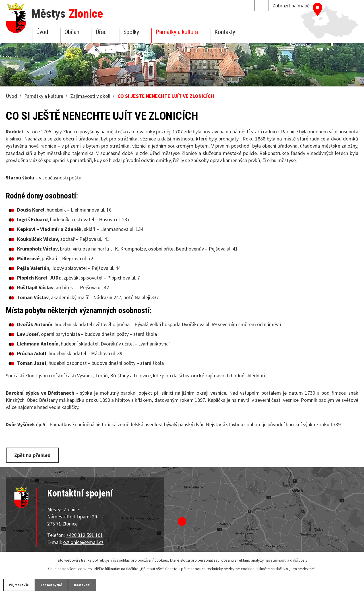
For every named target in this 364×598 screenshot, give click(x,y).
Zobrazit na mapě (291, 6)
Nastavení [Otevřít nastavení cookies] (105, 584)
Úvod (42, 32)
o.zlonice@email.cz (83, 541)
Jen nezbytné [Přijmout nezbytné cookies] (65, 584)
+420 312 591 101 (84, 534)
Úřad (101, 32)
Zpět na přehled (35, 455)
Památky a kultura (177, 32)
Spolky (131, 32)
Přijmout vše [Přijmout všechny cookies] (23, 584)
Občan (72, 32)
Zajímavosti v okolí (90, 96)
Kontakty (225, 32)
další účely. (299, 560)
